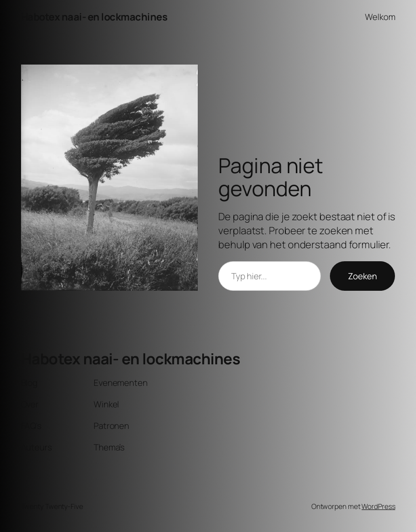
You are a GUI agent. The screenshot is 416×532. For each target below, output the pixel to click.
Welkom (380, 17)
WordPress (378, 506)
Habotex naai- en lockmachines (94, 17)
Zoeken (362, 276)
